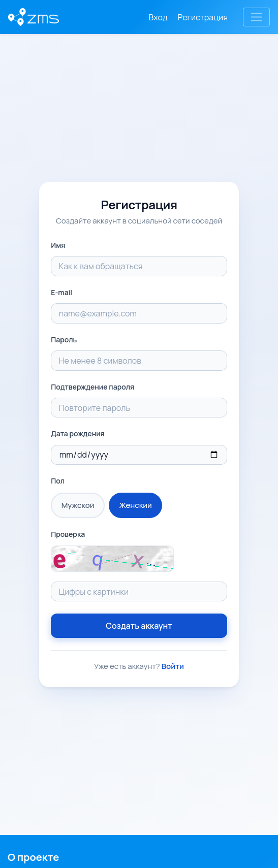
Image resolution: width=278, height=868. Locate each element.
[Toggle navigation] (256, 17)
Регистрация (203, 17)
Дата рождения (78, 433)
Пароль (64, 340)
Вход (158, 17)
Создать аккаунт (139, 626)
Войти (173, 666)
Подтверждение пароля (92, 387)
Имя (58, 245)
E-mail (61, 292)
